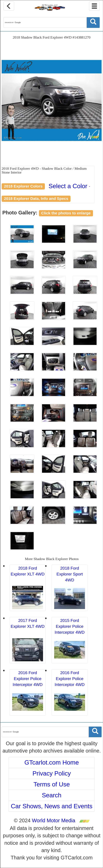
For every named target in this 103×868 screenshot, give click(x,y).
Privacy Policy (52, 773)
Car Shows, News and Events (52, 806)
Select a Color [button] (69, 186)
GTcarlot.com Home (52, 762)
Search (52, 795)
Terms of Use (52, 784)
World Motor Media (54, 820)
